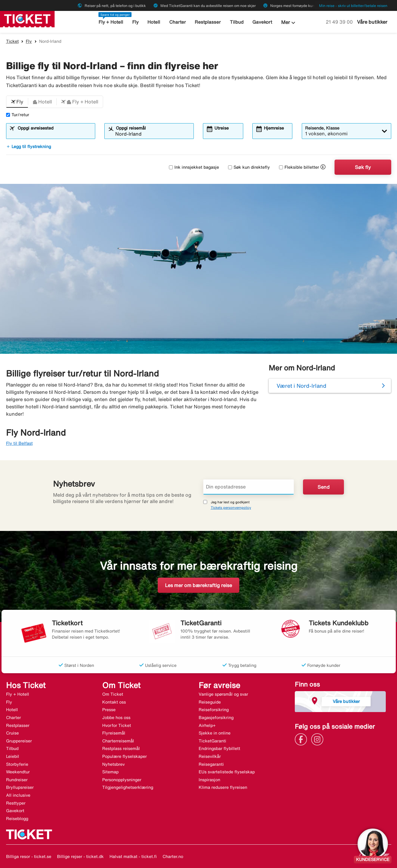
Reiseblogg (17, 819)
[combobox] (54, 134)
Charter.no (173, 856)
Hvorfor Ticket (117, 725)
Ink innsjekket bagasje (194, 167)
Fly (135, 22)
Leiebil (13, 756)
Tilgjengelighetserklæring (128, 787)
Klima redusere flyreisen (223, 787)
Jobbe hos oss (116, 718)
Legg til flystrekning (29, 147)
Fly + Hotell (111, 22)
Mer (289, 23)
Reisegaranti (211, 764)
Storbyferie (17, 764)
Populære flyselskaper (124, 756)
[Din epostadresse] (249, 487)
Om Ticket (113, 694)
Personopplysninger (122, 780)
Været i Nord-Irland (301, 386)
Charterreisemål (118, 741)
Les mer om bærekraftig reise (199, 585)
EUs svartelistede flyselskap (227, 772)
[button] (17, 102)
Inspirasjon (209, 780)
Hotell (154, 22)
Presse (109, 710)
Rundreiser (17, 780)
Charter (178, 22)
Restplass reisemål (121, 748)
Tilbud (237, 22)
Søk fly (363, 167)
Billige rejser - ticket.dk (80, 856)
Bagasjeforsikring (216, 718)
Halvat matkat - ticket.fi (133, 856)
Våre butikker (372, 22)
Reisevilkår (210, 756)
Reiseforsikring (214, 710)
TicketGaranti (212, 741)
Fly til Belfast (19, 443)
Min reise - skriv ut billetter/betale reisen (353, 6)
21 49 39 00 (340, 22)
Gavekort (262, 22)
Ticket (12, 41)
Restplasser (208, 22)
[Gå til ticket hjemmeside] (27, 19)
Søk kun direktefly (249, 167)
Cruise (12, 733)
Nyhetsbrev (113, 764)
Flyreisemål (114, 733)
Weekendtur (18, 772)
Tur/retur (18, 115)
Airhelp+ (207, 725)
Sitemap (110, 772)
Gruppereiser (19, 741)
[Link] (302, 739)
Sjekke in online (215, 733)
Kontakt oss (114, 702)
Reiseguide (210, 702)
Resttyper (16, 803)
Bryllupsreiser (20, 787)
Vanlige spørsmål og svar (223, 694)
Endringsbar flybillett (219, 748)
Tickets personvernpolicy (231, 507)
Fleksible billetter (299, 167)
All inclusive (18, 795)
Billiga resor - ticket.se (29, 856)
